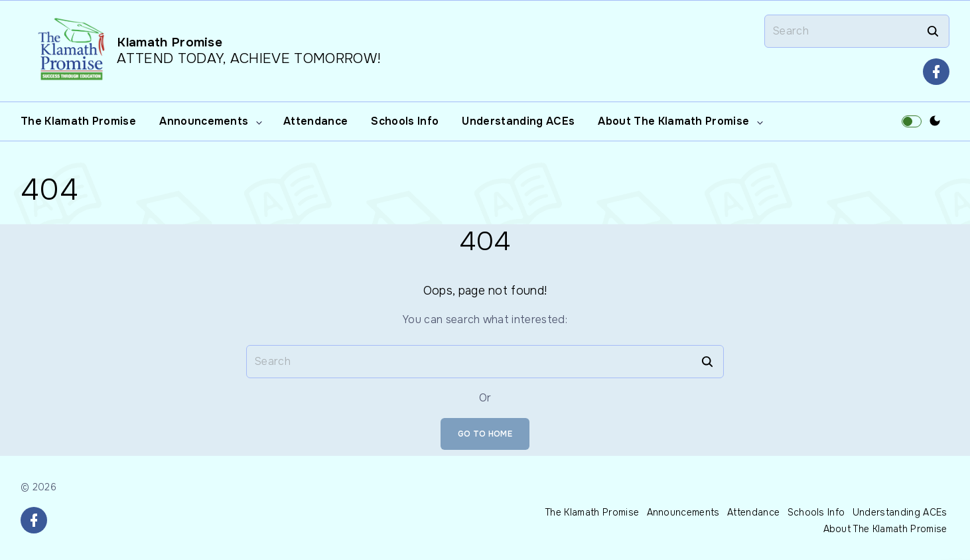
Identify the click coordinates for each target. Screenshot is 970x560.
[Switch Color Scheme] (935, 121)
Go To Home (485, 434)
